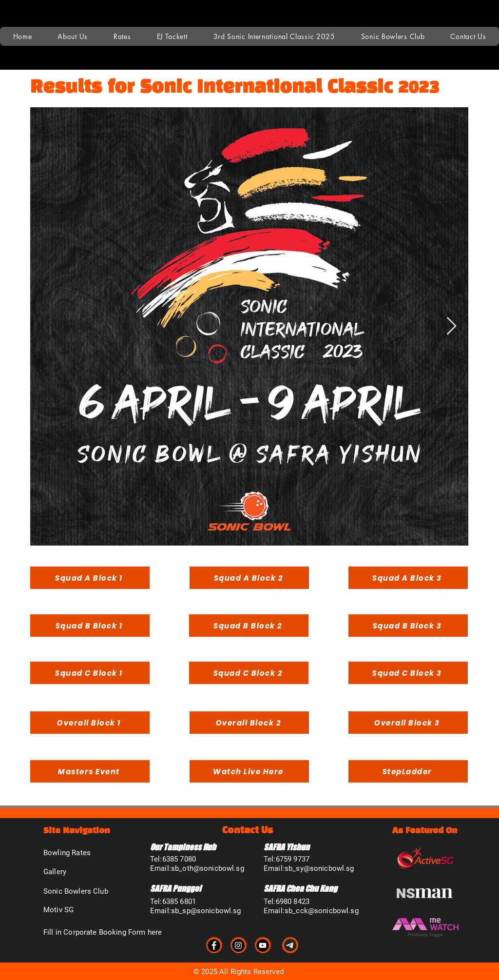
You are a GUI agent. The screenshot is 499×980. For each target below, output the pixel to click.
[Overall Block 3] (408, 723)
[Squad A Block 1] (90, 578)
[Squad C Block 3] (408, 673)
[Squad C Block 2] (249, 673)
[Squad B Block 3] (408, 626)
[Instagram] (238, 945)
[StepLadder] (408, 771)
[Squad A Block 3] (408, 578)
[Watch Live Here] (249, 771)
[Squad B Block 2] (249, 626)
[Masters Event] (90, 771)
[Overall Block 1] (90, 723)
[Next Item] (451, 326)
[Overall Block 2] (249, 723)
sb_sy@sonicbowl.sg (319, 868)
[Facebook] (214, 945)
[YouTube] (263, 945)
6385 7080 (179, 859)
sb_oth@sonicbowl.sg (208, 868)
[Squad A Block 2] (249, 578)
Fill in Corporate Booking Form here (103, 932)
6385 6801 (179, 902)
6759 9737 (293, 859)
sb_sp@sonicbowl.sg (206, 911)
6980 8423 (293, 902)
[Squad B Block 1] (90, 626)
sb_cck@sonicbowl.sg (322, 911)
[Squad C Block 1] (90, 673)
